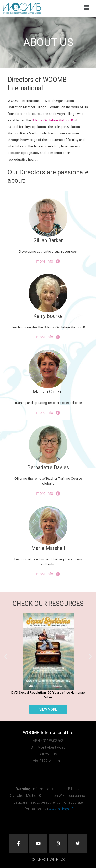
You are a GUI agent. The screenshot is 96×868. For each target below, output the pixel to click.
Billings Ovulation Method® (52, 120)
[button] (86, 8)
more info (48, 261)
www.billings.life (62, 809)
